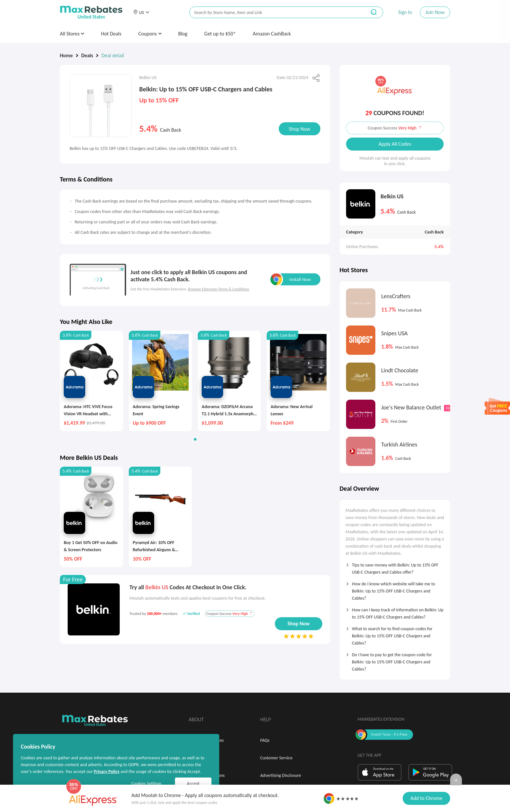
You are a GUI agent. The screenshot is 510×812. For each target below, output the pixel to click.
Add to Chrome (426, 798)
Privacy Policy (107, 772)
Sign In (405, 12)
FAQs (265, 740)
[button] (141, 12)
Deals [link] (87, 55)
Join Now (435, 12)
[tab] (395, 566)
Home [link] (66, 55)
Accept (193, 784)
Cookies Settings (146, 784)
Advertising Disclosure (281, 775)
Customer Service (276, 758)
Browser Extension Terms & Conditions (219, 289)
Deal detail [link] (113, 55)
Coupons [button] (150, 34)
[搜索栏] (274, 13)
